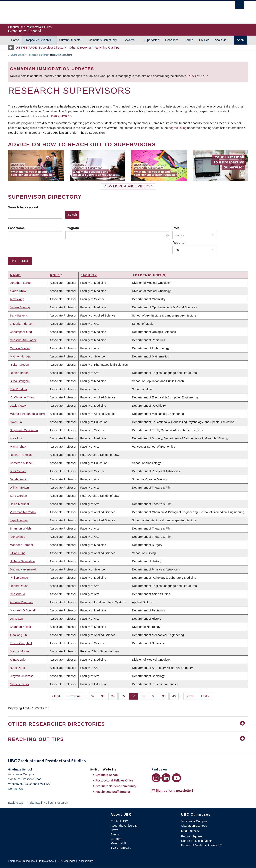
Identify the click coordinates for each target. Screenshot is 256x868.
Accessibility (86, 861)
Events (115, 834)
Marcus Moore (19, 651)
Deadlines (172, 40)
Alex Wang (17, 299)
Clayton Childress (22, 676)
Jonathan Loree (20, 283)
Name (15, 275)
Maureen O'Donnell (23, 610)
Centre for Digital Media (197, 841)
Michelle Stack (19, 684)
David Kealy (18, 406)
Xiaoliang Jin (18, 635)
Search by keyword (23, 207)
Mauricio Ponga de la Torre (28, 414)
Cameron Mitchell (21, 463)
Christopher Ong (21, 332)
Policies (204, 40)
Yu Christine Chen (22, 397)
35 (125, 696)
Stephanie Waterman (24, 430)
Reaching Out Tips (107, 47)
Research (62, 803)
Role (176, 228)
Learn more (59, 116)
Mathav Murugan (21, 356)
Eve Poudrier (18, 389)
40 (176, 696)
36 (135, 696)
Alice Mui (16, 438)
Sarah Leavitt (19, 479)
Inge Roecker (19, 520)
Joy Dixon (16, 619)
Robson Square (191, 836)
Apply (241, 40)
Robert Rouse (19, 586)
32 (94, 696)
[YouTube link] (176, 778)
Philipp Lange (19, 578)
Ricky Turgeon (19, 365)
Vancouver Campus (194, 821)
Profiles (48, 803)
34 (115, 696)
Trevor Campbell (21, 643)
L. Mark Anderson (22, 324)
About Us (221, 40)
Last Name (16, 228)
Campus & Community (103, 40)
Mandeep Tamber (21, 545)
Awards (130, 40)
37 (145, 696)
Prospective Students (38, 40)
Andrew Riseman (21, 602)
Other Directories (80, 47)
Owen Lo (16, 422)
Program (72, 228)
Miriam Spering (20, 307)
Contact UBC (119, 821)
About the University (124, 826)
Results (178, 243)
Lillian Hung (18, 553)
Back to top (17, 803)
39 (165, 696)
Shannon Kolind (20, 627)
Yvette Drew (18, 291)
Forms (189, 40)
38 (155, 696)
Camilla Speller (20, 348)
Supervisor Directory (52, 47)
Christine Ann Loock (23, 340)
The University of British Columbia (16, 12)
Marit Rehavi (18, 446)
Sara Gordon (18, 496)
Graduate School (16, 55)
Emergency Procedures (21, 861)
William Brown (19, 487)
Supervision (151, 40)
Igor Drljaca (17, 537)
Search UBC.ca (121, 848)
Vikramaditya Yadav (23, 512)
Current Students (70, 40)
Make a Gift (118, 843)
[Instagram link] (156, 778)
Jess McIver (18, 471)
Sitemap (35, 803)
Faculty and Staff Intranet (113, 792)
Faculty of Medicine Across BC (201, 845)
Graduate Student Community (116, 786)
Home (15, 40)
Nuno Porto (17, 668)
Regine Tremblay (21, 455)
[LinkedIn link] (166, 778)
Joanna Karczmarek (23, 569)
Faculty (89, 275)
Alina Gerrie (18, 659)
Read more (197, 76)
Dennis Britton (19, 373)
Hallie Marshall (20, 504)
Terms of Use (46, 861)
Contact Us (15, 789)
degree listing (177, 128)
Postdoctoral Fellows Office (114, 780)
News (114, 830)
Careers (116, 839)
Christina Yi (17, 594)
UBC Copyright (66, 861)
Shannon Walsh (20, 528)
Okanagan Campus (194, 826)
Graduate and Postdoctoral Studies (128, 761)
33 (104, 696)
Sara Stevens (19, 315)
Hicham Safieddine (22, 561)
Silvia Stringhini (20, 381)
